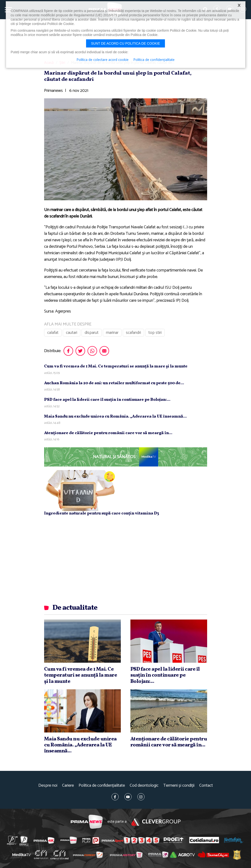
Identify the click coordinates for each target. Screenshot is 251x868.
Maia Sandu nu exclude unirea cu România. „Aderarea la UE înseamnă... (115, 416)
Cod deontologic (144, 786)
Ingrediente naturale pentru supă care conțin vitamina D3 (102, 513)
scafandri (133, 333)
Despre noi (48, 786)
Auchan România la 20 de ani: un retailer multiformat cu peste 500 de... (114, 383)
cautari (72, 333)
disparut (92, 333)
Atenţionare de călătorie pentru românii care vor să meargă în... (108, 433)
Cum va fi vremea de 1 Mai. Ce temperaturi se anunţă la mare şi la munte (116, 366)
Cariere (68, 786)
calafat (53, 333)
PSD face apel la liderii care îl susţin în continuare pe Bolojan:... (107, 400)
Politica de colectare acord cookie (102, 60)
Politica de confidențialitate (102, 786)
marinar (112, 333)
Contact (206, 786)
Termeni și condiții (179, 786)
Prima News (87, 822)
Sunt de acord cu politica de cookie (126, 43)
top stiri (155, 333)
